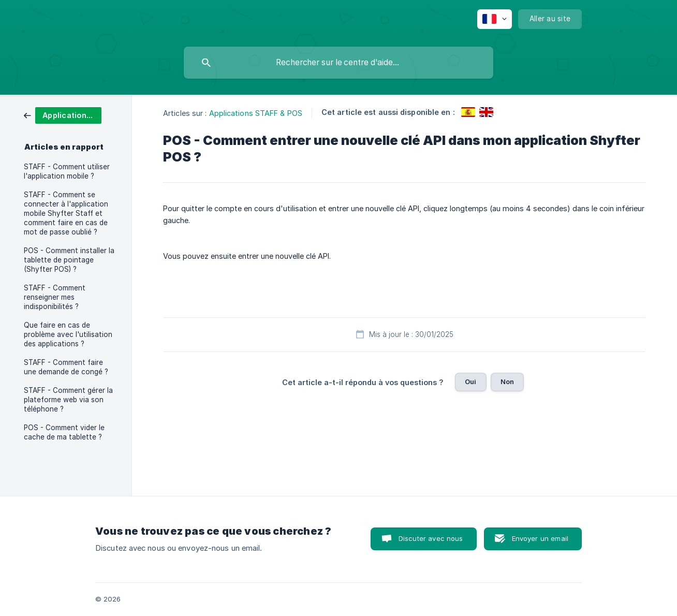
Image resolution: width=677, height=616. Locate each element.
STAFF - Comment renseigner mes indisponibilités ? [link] (55, 297)
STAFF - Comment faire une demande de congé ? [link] (66, 367)
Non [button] (507, 382)
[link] (63, 115)
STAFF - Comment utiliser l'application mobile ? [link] (67, 171)
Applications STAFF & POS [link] (256, 113)
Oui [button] (470, 382)
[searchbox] (338, 63)
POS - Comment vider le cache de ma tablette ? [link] (64, 432)
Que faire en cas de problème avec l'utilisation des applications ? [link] (68, 334)
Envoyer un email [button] (540, 538)
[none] (495, 19)
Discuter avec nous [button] (431, 538)
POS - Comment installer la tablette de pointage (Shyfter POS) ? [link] (69, 260)
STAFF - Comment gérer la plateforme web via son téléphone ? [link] (68, 400)
